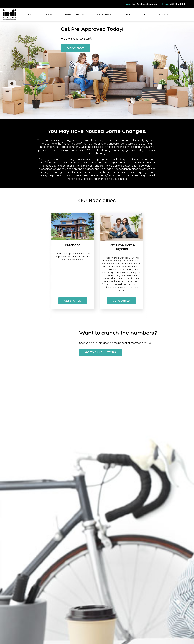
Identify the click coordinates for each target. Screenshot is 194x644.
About (49, 15)
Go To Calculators (101, 353)
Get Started (73, 301)
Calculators (104, 15)
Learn (127, 15)
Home (30, 15)
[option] (73, 261)
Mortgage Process (75, 15)
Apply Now (75, 48)
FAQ (145, 15)
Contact (164, 15)
